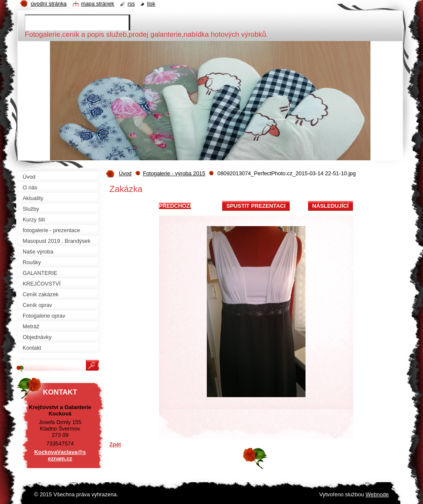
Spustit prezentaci (256, 206)
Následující (330, 206)
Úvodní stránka (49, 4)
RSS (131, 4)
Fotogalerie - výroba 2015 (174, 173)
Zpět (115, 444)
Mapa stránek (98, 4)
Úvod (125, 173)
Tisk (151, 4)
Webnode (377, 494)
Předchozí (175, 206)
